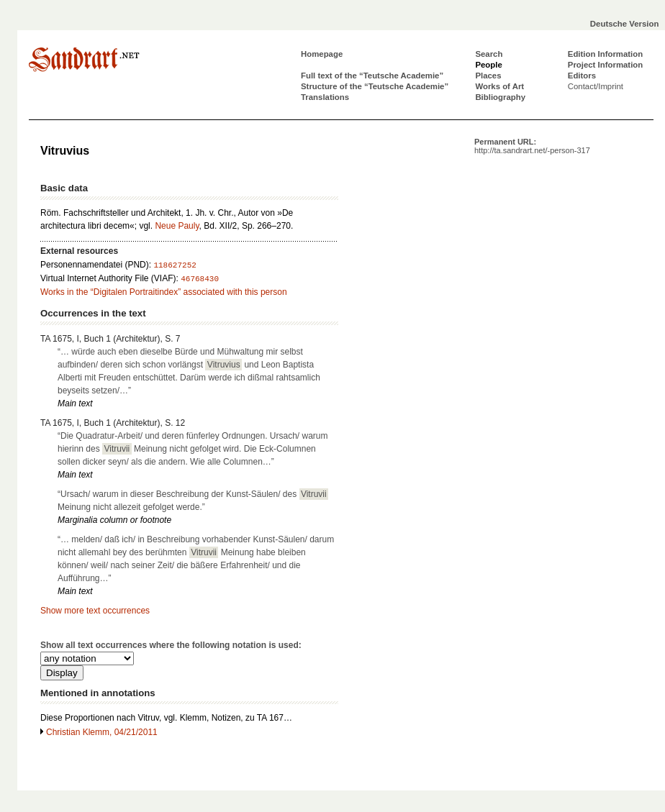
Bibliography (500, 97)
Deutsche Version (625, 24)
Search (489, 54)
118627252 (175, 265)
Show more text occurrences (95, 611)
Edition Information (605, 54)
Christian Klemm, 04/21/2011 (102, 732)
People (488, 65)
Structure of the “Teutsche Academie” (375, 86)
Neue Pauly (177, 226)
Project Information (605, 65)
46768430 (200, 279)
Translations (325, 97)
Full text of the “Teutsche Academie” (372, 76)
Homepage (322, 54)
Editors (582, 76)
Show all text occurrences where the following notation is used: (171, 645)
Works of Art (499, 86)
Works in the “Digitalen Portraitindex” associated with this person (164, 292)
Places (488, 76)
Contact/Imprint (596, 86)
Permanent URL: (532, 146)
